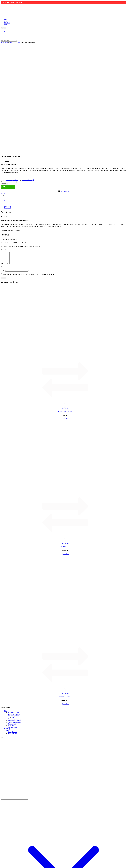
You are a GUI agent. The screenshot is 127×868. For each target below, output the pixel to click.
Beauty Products (13, 630)
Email (3, 169)
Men (7, 42)
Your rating (4, 146)
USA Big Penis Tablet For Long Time (65, 310)
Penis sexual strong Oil (15, 621)
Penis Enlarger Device (14, 619)
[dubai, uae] (14, 705)
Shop (6, 21)
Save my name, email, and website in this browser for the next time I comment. (29, 173)
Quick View (65, 317)
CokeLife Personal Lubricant (65, 595)
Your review (5, 161)
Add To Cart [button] (65, 306)
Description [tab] (8, 103)
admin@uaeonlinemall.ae (12, 686)
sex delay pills (26, 76)
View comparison (6, 866)
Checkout (7, 23)
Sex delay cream (13, 625)
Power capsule (12, 622)
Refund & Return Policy (11, 693)
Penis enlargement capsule (15, 617)
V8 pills (32, 76)
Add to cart (4, 80)
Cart (6, 24)
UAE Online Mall (66, 715)
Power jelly (11, 624)
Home (6, 20)
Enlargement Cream (14, 611)
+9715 (6, 684)
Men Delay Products (15, 42)
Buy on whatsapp (8, 83)
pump (13, 616)
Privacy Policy (8, 695)
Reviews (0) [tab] (8, 104)
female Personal (13, 632)
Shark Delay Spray (65, 445)
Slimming (7, 627)
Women (7, 629)
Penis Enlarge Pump (14, 614)
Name (3, 165)
